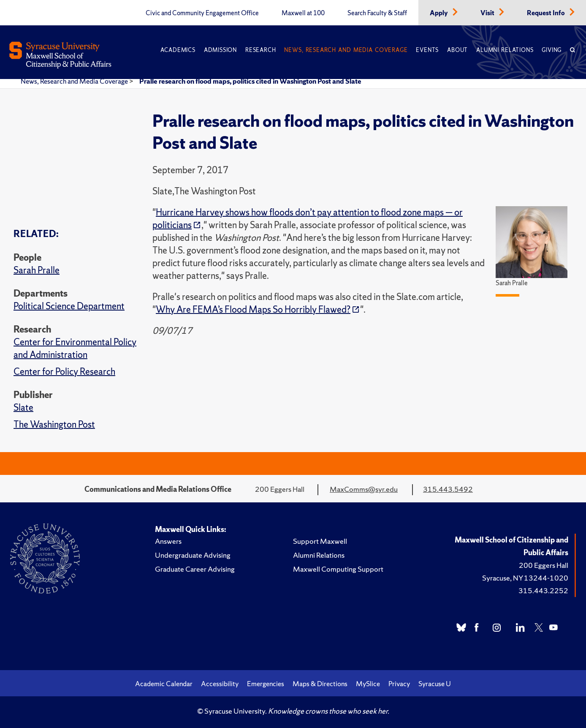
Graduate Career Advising (195, 569)
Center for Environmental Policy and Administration (75, 348)
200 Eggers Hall (544, 565)
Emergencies (266, 684)
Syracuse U (435, 684)
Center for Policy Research (64, 372)
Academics (178, 50)
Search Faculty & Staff (377, 13)
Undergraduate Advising (193, 555)
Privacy (399, 684)
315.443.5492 (448, 489)
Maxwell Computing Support (338, 569)
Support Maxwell (320, 541)
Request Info (547, 13)
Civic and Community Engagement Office (202, 13)
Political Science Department (69, 306)
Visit (488, 13)
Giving (552, 50)
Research (260, 50)
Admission (220, 50)
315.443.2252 (543, 590)
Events (427, 50)
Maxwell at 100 (303, 13)
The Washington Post (54, 424)
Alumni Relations (505, 50)
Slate (23, 408)
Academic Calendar (164, 684)
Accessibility (220, 684)
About (457, 50)
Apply (439, 13)
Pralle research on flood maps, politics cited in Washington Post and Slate (250, 81)
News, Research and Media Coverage (346, 50)
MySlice (368, 684)
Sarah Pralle (37, 270)
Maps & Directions (320, 684)
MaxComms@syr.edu (364, 489)
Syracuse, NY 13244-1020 (525, 578)
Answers (168, 541)
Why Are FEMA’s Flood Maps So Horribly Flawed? (253, 309)
